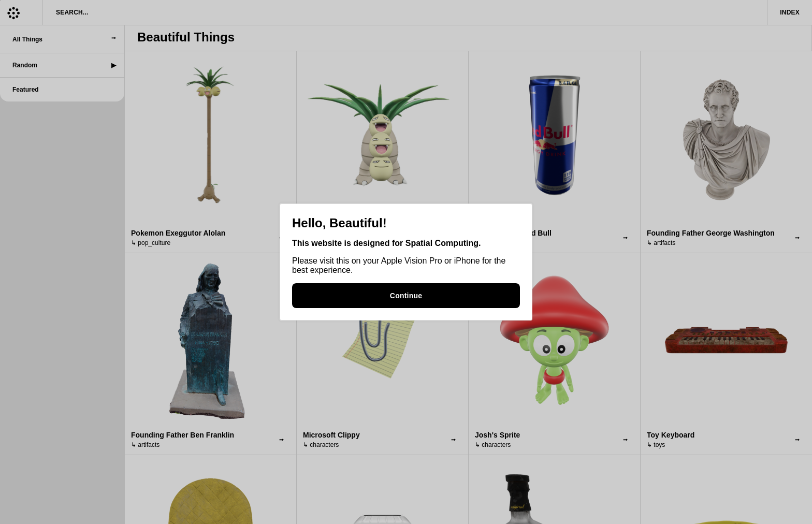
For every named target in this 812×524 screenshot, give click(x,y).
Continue (406, 296)
